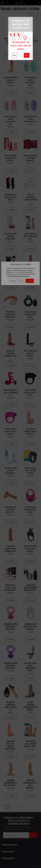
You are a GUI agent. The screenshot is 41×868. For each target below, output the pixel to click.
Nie (14, 55)
